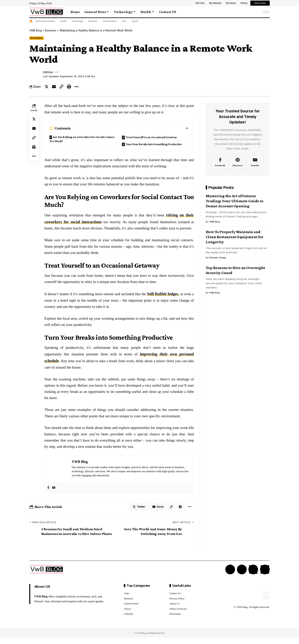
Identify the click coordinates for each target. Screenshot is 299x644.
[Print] (72, 88)
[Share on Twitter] (47, 88)
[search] (257, 12)
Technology (77, 21)
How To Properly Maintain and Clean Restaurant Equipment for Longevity (235, 238)
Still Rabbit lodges (163, 299)
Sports (135, 21)
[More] (80, 88)
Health (63, 21)
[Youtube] (255, 164)
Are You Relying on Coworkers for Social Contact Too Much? (80, 141)
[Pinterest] (238, 164)
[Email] (55, 88)
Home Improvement (45, 21)
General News (109, 21)
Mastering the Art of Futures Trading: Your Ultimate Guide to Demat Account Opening (235, 202)
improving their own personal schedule (162, 359)
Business (93, 21)
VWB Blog (49, 73)
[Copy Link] (64, 88)
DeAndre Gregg (217, 259)
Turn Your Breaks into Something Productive (148, 141)
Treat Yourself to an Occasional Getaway (82, 151)
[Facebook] (220, 164)
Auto (124, 21)
